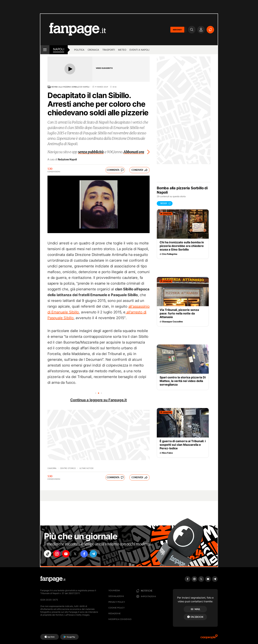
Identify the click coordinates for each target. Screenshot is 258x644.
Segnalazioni (116, 596)
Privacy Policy (117, 602)
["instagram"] (58, 554)
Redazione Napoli (67, 159)
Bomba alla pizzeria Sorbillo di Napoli (70, 87)
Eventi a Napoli (139, 50)
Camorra (52, 468)
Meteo (122, 50)
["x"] (78, 554)
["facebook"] (88, 554)
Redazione (114, 613)
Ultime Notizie (86, 468)
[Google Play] (69, 637)
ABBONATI (177, 30)
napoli (59, 49)
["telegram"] (98, 554)
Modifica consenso (120, 619)
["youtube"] (68, 554)
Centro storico (68, 468)
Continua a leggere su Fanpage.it (99, 400)
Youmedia (114, 590)
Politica (79, 50)
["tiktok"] (48, 554)
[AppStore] (50, 637)
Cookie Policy (116, 608)
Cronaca (93, 50)
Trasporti (109, 50)
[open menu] (45, 50)
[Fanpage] (53, 579)
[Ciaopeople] (209, 638)
